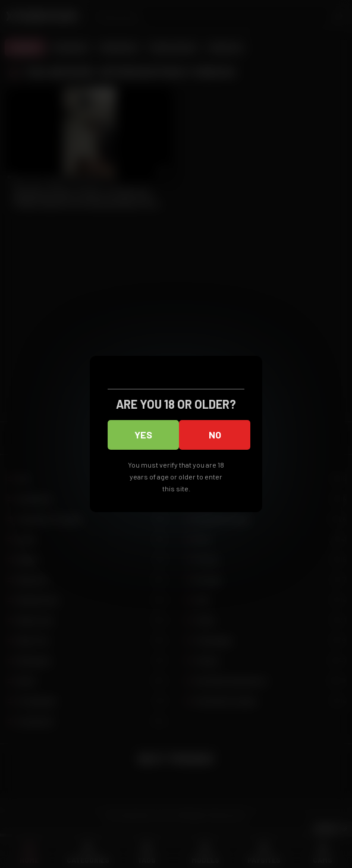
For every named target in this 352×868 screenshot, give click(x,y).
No (215, 435)
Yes (143, 435)
